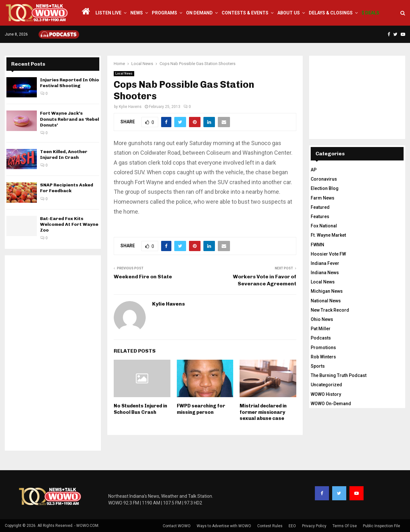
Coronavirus (324, 179)
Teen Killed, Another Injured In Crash (64, 155)
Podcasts (321, 338)
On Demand (199, 13)
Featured (320, 207)
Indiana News (325, 273)
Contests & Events (245, 13)
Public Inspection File (381, 526)
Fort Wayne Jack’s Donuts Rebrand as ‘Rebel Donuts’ (70, 119)
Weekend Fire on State (143, 277)
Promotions (323, 348)
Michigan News (327, 291)
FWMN (317, 245)
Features (320, 217)
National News (326, 301)
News (137, 13)
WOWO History (326, 394)
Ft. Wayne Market (328, 235)
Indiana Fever (325, 263)
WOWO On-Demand (331, 404)
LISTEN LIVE (108, 13)
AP (314, 170)
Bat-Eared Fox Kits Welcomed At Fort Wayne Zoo (69, 224)
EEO (292, 526)
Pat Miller (321, 329)
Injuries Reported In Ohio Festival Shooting (70, 83)
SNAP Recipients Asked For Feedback (67, 188)
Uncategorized (326, 385)
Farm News (323, 198)
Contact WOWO (177, 526)
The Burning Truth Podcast (339, 375)
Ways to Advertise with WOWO (224, 526)
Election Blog (325, 188)
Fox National (324, 226)
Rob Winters (323, 357)
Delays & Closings (331, 13)
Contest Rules (270, 526)
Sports (318, 366)
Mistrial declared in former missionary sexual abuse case (263, 412)
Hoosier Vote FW (328, 254)
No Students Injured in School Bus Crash (140, 409)
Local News (124, 74)
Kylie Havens (130, 107)
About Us (289, 13)
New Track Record (330, 310)
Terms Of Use (345, 526)
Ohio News (322, 319)
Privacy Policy (314, 526)
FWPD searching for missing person (201, 409)
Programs (164, 13)
